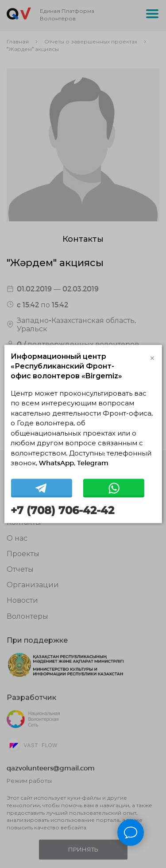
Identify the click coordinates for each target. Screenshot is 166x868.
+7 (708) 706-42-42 (62, 510)
